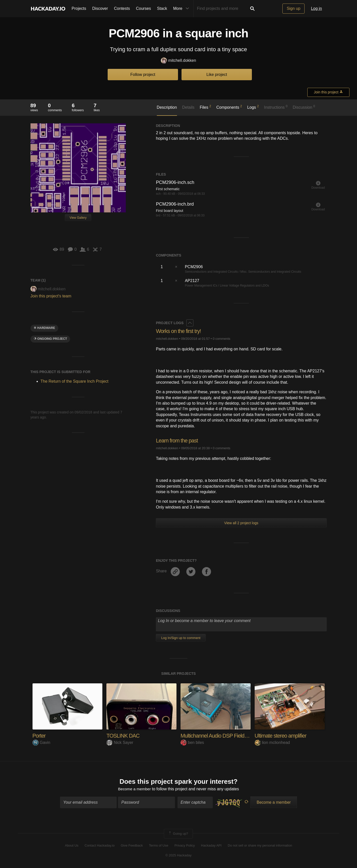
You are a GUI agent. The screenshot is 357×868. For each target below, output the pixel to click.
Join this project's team (51, 296)
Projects (79, 8)
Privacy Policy (185, 846)
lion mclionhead (272, 743)
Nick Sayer (120, 743)
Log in (316, 8)
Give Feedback (132, 846)
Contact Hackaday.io (100, 846)
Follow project (143, 75)
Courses (143, 8)
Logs (253, 107)
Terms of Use (159, 846)
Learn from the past (177, 441)
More (182, 9)
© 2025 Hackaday (178, 856)
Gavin (41, 743)
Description (167, 107)
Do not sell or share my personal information (260, 846)
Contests (122, 8)
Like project (217, 75)
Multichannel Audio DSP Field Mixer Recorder (231, 736)
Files (205, 107)
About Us (72, 846)
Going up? (178, 834)
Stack (162, 8)
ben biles (192, 743)
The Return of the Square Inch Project (75, 381)
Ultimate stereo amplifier (281, 736)
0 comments (222, 339)
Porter (39, 736)
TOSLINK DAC (123, 736)
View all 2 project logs (241, 523)
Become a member (135, 789)
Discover (100, 8)
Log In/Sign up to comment (181, 638)
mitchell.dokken (178, 61)
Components (229, 107)
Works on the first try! (179, 331)
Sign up (293, 8)
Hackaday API (211, 846)
